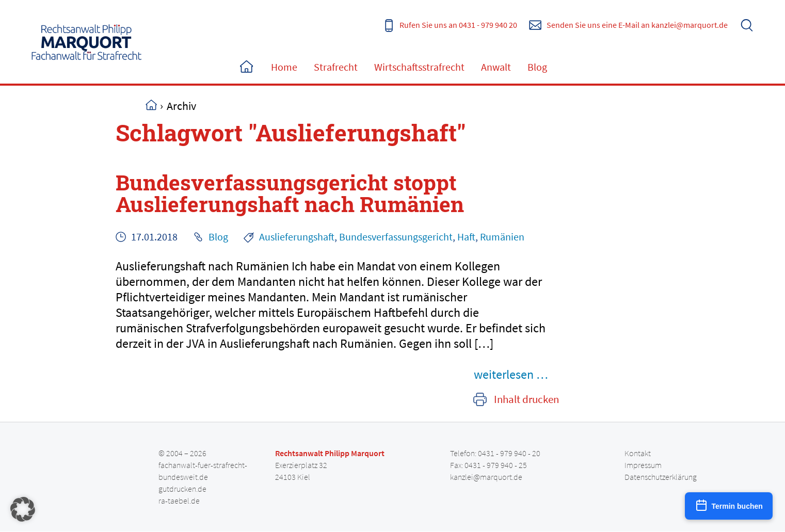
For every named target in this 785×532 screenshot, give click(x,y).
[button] (23, 509)
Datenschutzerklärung (661, 477)
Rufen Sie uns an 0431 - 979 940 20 (458, 25)
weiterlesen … (511, 374)
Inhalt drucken (526, 399)
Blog (537, 67)
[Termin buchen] (729, 506)
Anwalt (496, 67)
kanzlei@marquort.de (486, 477)
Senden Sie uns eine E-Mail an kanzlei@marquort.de (637, 25)
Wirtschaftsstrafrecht (419, 67)
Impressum (643, 465)
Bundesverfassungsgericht (396, 237)
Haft (466, 237)
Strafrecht (336, 67)
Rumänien (502, 237)
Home (246, 67)
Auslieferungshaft (297, 237)
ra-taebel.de (179, 501)
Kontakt (638, 453)
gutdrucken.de (182, 489)
